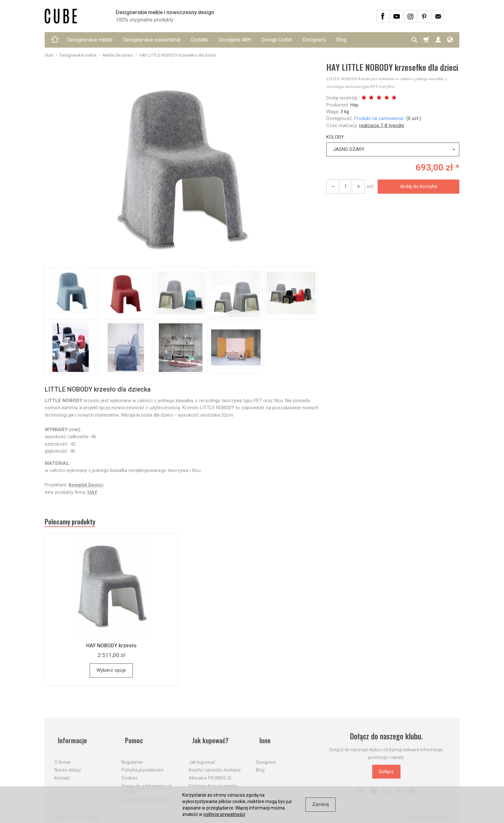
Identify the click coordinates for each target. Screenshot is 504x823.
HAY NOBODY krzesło (111, 648)
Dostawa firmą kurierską (213, 781)
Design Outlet (277, 40)
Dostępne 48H (235, 40)
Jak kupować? (209, 739)
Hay (354, 105)
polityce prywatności (224, 814)
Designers (314, 40)
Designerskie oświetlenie (152, 40)
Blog (341, 40)
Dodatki (200, 40)
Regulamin (132, 756)
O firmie (62, 756)
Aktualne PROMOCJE (210, 772)
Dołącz (386, 774)
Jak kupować (202, 756)
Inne (262, 739)
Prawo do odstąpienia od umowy (147, 783)
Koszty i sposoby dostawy (215, 764)
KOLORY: (336, 137)
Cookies (130, 772)
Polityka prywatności (142, 764)
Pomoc (131, 739)
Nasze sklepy (68, 764)
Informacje (70, 739)
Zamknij (320, 804)
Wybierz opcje (111, 673)
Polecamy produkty (75, 523)
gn (86, 485)
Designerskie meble (90, 40)
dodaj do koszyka (416, 186)
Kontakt (62, 772)
